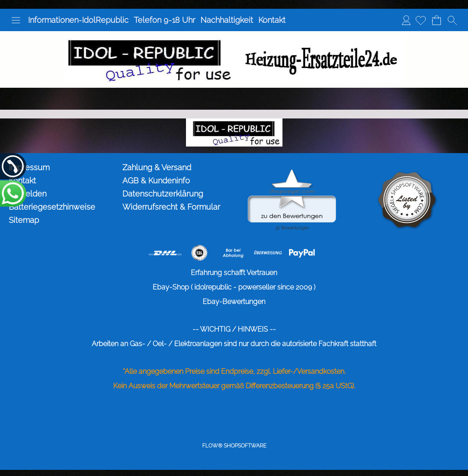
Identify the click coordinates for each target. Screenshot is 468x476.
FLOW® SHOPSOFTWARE (234, 446)
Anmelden (406, 20)
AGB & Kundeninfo (156, 181)
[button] (16, 20)
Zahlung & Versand (157, 167)
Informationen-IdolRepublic (78, 20)
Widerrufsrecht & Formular (171, 207)
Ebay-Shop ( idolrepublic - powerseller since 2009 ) (234, 287)
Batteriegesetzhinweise (52, 207)
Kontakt (272, 20)
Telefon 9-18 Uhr (164, 20)
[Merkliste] (421, 20)
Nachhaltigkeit (227, 20)
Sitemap (24, 220)
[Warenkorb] (436, 20)
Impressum (29, 167)
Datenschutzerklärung (163, 194)
